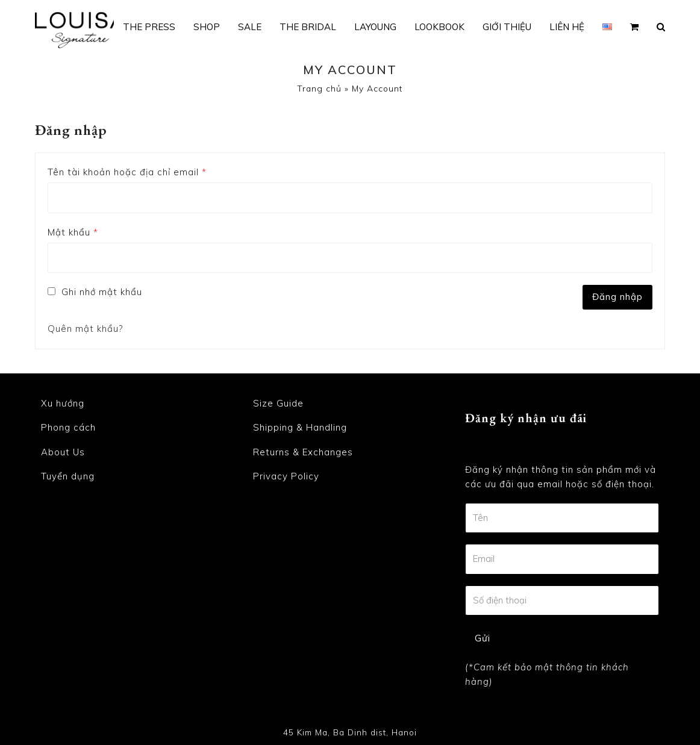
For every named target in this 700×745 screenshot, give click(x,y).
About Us (63, 452)
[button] (634, 27)
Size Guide (278, 403)
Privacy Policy (286, 477)
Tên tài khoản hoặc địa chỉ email (127, 172)
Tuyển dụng (68, 477)
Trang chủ (319, 88)
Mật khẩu (73, 232)
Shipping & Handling (300, 428)
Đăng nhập (617, 297)
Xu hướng (63, 403)
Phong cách (68, 428)
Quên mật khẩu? (85, 329)
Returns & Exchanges (303, 452)
